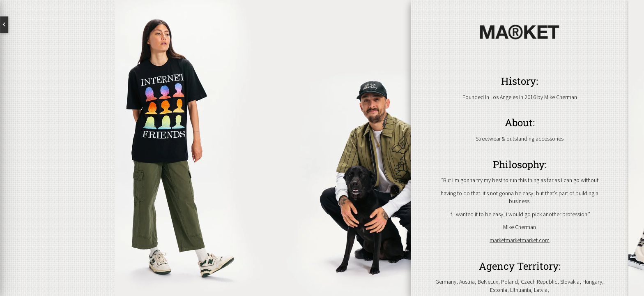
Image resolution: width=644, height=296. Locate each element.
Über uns (58, 134)
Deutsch (78, 25)
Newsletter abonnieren (43, 220)
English (37, 25)
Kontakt (58, 187)
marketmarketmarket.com (520, 240)
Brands (58, 160)
